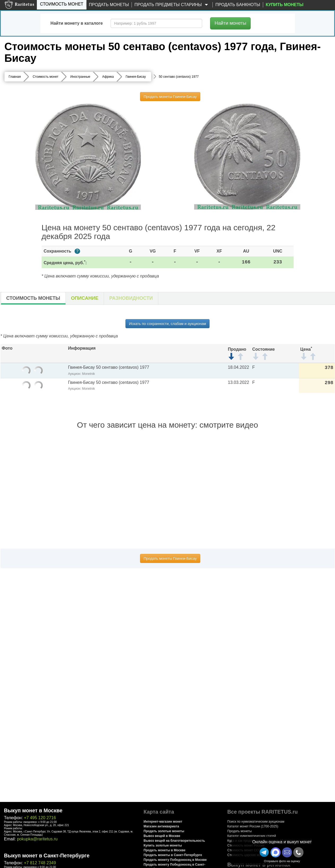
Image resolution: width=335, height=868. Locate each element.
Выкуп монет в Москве (33, 810)
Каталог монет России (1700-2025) (253, 826)
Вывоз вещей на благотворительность (174, 841)
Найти (230, 23)
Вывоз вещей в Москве (162, 836)
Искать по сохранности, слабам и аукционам (167, 324)
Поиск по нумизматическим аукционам (256, 822)
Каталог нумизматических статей (252, 836)
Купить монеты (285, 5)
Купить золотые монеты (163, 845)
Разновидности (131, 298)
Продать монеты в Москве (164, 850)
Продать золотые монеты (164, 831)
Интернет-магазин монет (163, 822)
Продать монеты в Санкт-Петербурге (173, 855)
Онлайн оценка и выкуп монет (282, 842)
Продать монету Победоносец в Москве (175, 860)
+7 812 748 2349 (40, 863)
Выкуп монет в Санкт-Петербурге (47, 856)
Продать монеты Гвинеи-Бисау (170, 97)
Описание (85, 298)
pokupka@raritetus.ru (37, 839)
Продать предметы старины (172, 5)
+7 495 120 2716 (40, 818)
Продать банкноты (238, 5)
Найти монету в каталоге (77, 23)
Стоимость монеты (33, 298)
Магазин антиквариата (161, 826)
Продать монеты (109, 5)
